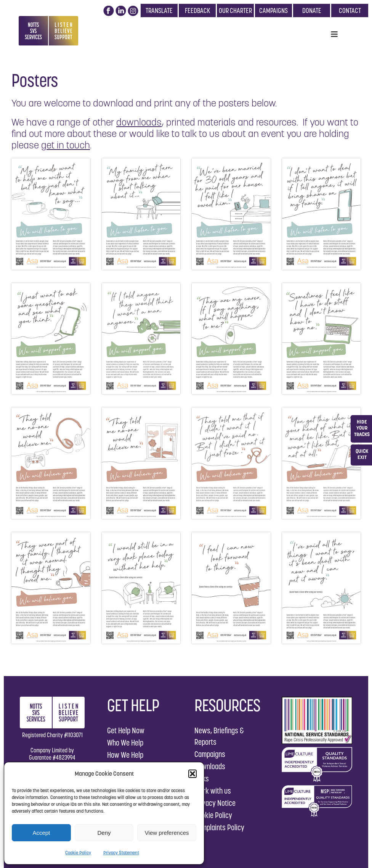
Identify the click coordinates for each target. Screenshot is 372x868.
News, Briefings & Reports (219, 736)
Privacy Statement (121, 853)
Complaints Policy (219, 827)
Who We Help (125, 743)
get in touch (66, 145)
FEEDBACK (197, 10)
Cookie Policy (78, 853)
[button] (192, 774)
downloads (139, 122)
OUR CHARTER (235, 10)
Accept (41, 833)
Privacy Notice (215, 803)
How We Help (125, 755)
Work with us (213, 791)
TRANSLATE (159, 10)
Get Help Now (126, 730)
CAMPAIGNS (273, 10)
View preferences (167, 833)
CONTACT (350, 10)
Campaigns (210, 754)
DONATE (312, 10)
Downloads (210, 766)
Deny (104, 833)
